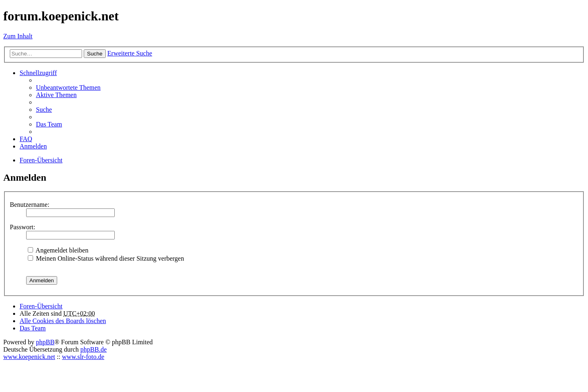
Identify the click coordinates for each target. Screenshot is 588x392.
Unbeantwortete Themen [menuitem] (68, 87)
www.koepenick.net (29, 357)
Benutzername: (30, 205)
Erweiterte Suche (130, 53)
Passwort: (22, 227)
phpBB (45, 342)
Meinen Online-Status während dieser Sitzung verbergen (106, 258)
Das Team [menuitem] (49, 124)
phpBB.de (94, 349)
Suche (95, 54)
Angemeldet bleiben (58, 250)
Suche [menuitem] (44, 110)
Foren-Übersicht (41, 306)
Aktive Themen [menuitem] (56, 95)
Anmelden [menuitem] (33, 146)
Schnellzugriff (38, 73)
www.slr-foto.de (83, 357)
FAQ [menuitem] (26, 139)
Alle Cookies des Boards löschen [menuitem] (63, 321)
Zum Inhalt (18, 36)
